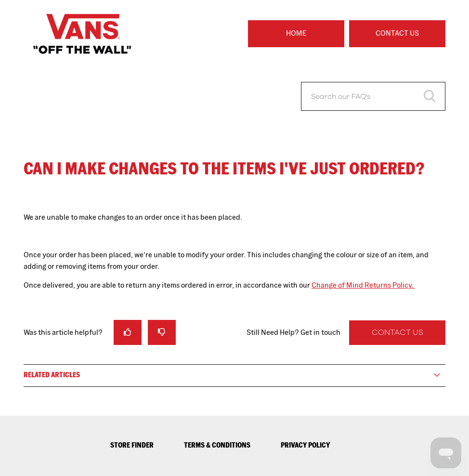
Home (296, 33)
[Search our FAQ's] (373, 96)
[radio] (128, 332)
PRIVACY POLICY (305, 445)
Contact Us (397, 33)
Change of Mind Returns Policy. (363, 285)
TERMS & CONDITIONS (217, 445)
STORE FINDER (132, 445)
